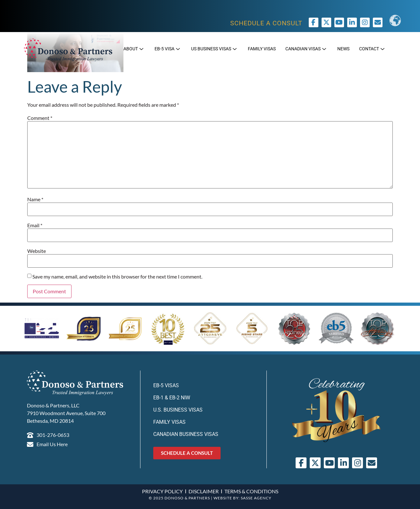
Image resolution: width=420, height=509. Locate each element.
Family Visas (169, 422)
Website (37, 251)
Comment (40, 118)
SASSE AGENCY (256, 498)
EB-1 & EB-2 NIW (172, 398)
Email (35, 225)
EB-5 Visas (166, 385)
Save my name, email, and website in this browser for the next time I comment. (117, 277)
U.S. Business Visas (178, 410)
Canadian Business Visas (186, 434)
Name (35, 199)
